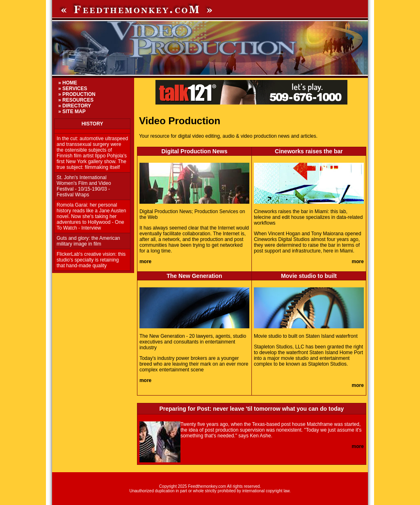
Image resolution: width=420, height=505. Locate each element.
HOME (70, 83)
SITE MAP (74, 111)
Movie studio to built (309, 276)
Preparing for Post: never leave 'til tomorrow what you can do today (252, 409)
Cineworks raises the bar (309, 151)
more (145, 262)
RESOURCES (78, 100)
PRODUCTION (79, 94)
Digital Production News (194, 151)
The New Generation (194, 276)
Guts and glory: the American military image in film (88, 241)
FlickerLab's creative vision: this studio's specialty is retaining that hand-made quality (91, 260)
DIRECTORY (77, 106)
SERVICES (75, 89)
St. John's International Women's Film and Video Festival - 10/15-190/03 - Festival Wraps (84, 186)
